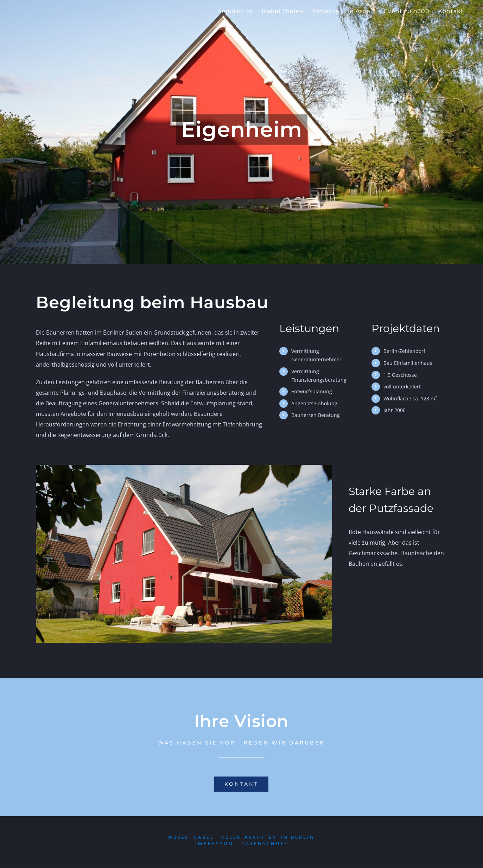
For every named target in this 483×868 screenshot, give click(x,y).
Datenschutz (265, 847)
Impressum (215, 847)
